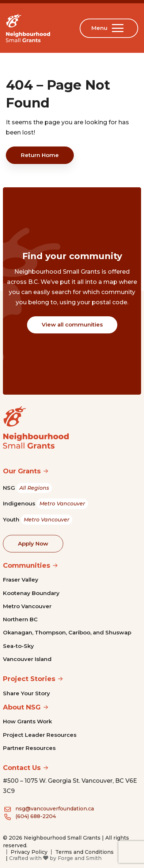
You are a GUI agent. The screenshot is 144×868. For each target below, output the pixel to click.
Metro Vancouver (27, 606)
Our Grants (22, 471)
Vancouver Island (27, 659)
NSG (27, 488)
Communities (26, 566)
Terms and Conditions (84, 852)
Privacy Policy (29, 852)
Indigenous (46, 504)
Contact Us (22, 768)
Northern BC (20, 619)
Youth (38, 520)
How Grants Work (27, 721)
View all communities (72, 324)
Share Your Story (26, 693)
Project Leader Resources (40, 735)
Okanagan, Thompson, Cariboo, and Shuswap (67, 632)
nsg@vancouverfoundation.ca (55, 809)
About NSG (22, 707)
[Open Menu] (119, 28)
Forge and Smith (80, 858)
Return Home (40, 155)
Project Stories (29, 679)
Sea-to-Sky (18, 646)
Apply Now (33, 544)
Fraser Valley (21, 580)
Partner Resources (29, 748)
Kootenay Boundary (31, 593)
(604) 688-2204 (36, 816)
